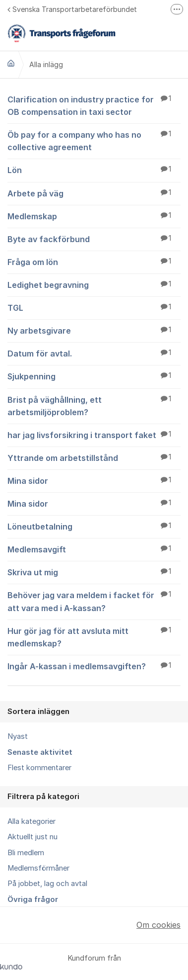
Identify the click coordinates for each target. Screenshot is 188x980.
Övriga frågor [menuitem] (33, 899)
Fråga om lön (94, 262)
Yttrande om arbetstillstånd (94, 457)
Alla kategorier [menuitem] (31, 821)
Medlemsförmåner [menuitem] (38, 868)
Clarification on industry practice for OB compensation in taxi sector (94, 105)
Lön (94, 170)
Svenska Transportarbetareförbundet (72, 9)
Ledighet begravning (94, 284)
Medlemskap (94, 216)
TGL (94, 307)
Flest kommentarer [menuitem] (39, 768)
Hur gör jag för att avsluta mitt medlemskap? (94, 637)
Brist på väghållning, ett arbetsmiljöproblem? (94, 405)
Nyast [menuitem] (18, 736)
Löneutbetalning (94, 526)
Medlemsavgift (94, 549)
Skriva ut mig (94, 572)
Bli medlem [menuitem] (26, 853)
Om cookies (158, 925)
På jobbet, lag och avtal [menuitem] (47, 884)
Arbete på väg (94, 193)
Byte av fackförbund (94, 239)
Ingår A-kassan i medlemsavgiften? (94, 666)
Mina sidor (94, 480)
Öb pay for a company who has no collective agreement (94, 140)
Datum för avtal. (94, 353)
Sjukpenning (94, 376)
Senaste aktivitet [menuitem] (40, 752)
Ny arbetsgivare (94, 330)
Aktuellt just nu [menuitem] (32, 837)
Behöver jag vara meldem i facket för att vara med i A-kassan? (94, 601)
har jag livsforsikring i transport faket (94, 435)
